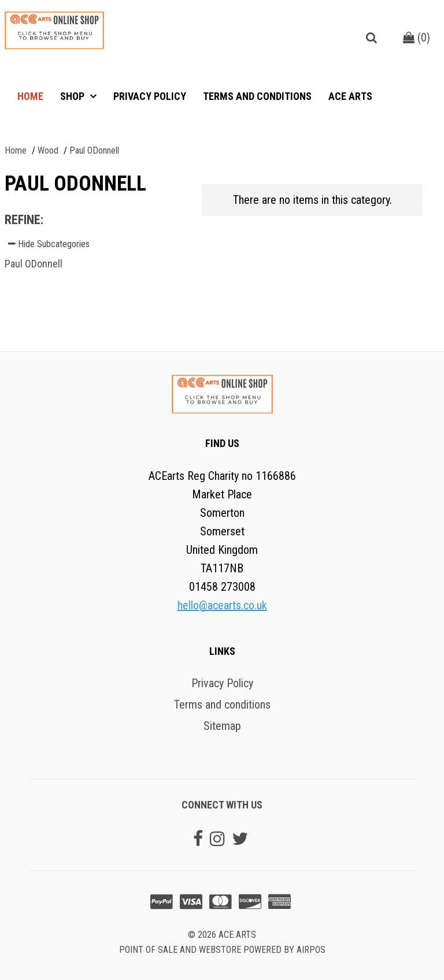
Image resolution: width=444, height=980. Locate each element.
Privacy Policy (150, 96)
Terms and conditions (257, 96)
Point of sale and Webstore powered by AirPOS (222, 950)
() (417, 38)
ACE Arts (350, 96)
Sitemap (222, 726)
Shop (73, 96)
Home (30, 96)
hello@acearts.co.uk (222, 605)
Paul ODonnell (34, 264)
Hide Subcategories (49, 244)
